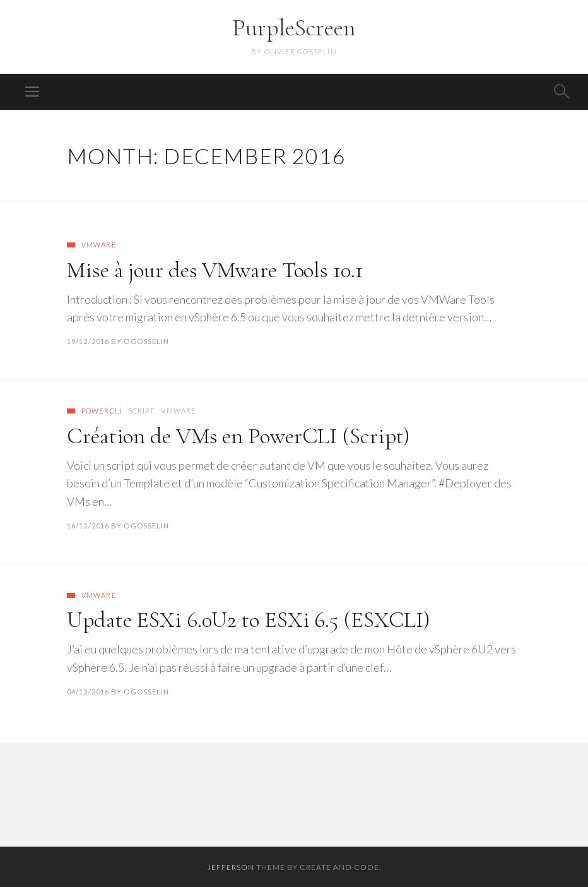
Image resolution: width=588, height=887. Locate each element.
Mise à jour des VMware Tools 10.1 (215, 270)
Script (142, 411)
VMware (99, 245)
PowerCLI (102, 411)
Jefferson (231, 867)
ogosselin (146, 341)
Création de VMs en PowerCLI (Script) (238, 436)
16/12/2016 (88, 526)
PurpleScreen (294, 28)
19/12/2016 (88, 341)
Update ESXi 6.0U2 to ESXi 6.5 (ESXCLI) (249, 620)
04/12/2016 (88, 692)
